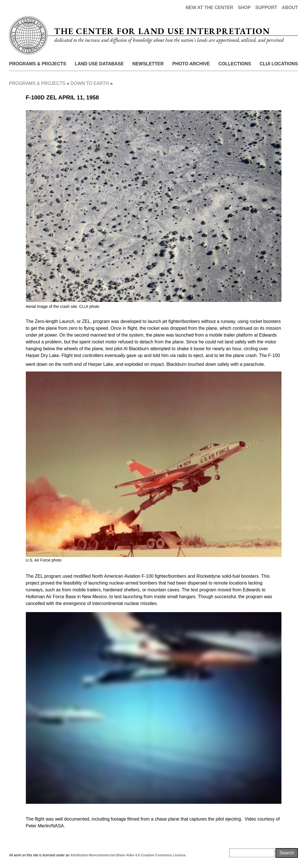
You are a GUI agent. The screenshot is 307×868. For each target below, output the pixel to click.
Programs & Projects (38, 64)
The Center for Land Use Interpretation (162, 31)
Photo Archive (191, 64)
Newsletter (148, 64)
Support (266, 8)
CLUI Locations (279, 64)
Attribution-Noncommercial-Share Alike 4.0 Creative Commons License (128, 855)
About (290, 8)
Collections (235, 64)
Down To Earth (90, 83)
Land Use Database (99, 64)
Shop (244, 8)
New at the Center (209, 8)
